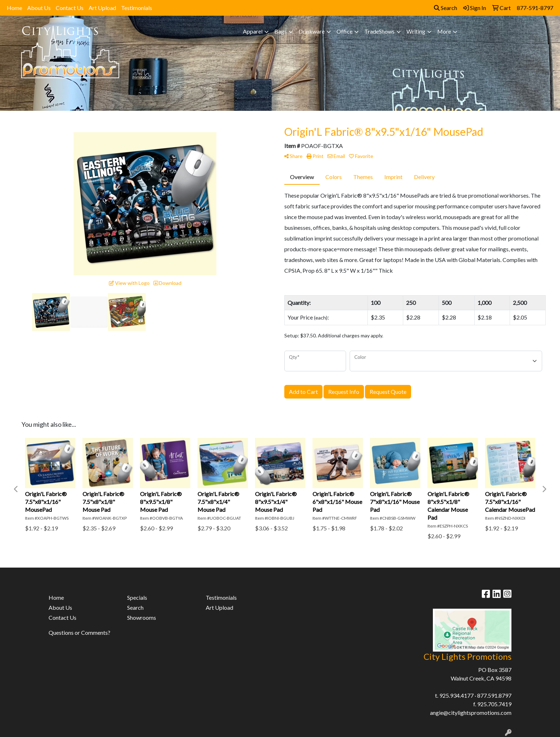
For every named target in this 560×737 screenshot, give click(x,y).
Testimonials (137, 8)
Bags (281, 31)
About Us (39, 8)
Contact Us (70, 8)
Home (14, 8)
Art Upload (102, 8)
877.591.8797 (494, 695)
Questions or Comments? (79, 632)
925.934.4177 (456, 695)
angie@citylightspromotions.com (471, 713)
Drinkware (312, 31)
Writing (416, 31)
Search (446, 8)
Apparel (253, 31)
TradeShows (379, 31)
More (444, 31)
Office (344, 31)
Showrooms (142, 617)
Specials (137, 597)
